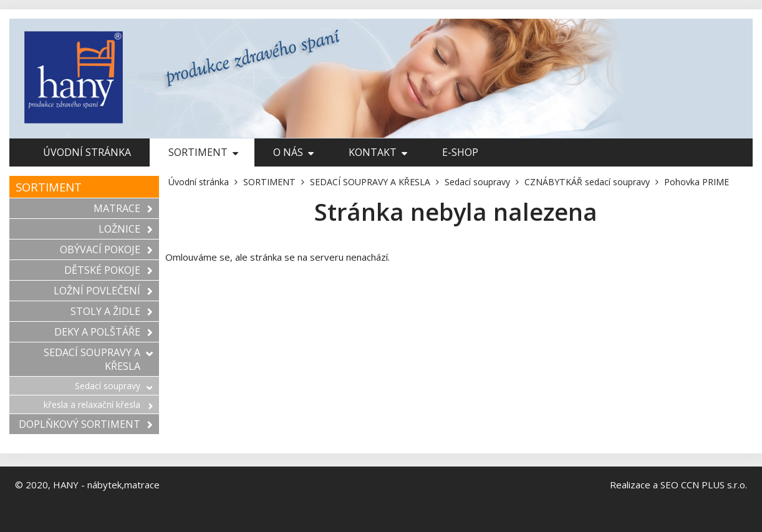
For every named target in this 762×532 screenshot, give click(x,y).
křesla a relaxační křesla (98, 404)
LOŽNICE (126, 229)
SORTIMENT (203, 152)
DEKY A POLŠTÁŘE (104, 332)
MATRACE (123, 208)
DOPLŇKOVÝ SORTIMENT (86, 424)
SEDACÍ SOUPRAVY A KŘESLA (98, 359)
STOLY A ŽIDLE (112, 311)
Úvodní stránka (87, 152)
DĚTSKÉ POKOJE (109, 270)
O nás (293, 152)
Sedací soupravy (114, 386)
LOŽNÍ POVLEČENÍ (103, 291)
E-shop (460, 152)
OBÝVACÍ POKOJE (106, 249)
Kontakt (378, 152)
